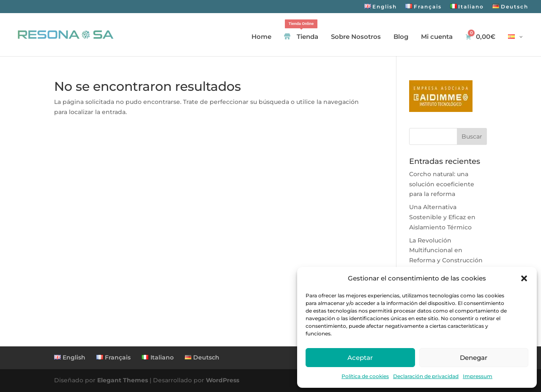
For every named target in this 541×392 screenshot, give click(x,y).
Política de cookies (365, 376)
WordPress (223, 380)
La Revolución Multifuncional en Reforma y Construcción (446, 250)
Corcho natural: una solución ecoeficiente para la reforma (442, 184)
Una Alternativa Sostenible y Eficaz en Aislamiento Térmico (442, 217)
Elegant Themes (123, 380)
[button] (524, 278)
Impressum (478, 376)
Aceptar (360, 358)
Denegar (474, 358)
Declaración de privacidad (426, 376)
